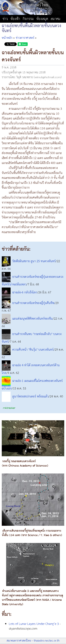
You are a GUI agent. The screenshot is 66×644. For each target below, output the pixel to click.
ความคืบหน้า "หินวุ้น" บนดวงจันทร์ (33, 350)
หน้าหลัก (7, 38)
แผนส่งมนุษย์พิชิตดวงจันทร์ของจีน (32, 319)
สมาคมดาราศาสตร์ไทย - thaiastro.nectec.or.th (33, 641)
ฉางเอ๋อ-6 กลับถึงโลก (25, 292)
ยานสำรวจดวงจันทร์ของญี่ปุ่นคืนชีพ (33, 303)
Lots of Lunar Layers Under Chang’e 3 (34, 624)
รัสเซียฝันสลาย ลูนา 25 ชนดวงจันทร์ (34, 261)
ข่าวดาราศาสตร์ (25, 38)
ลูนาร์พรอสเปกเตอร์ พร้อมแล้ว (30, 397)
